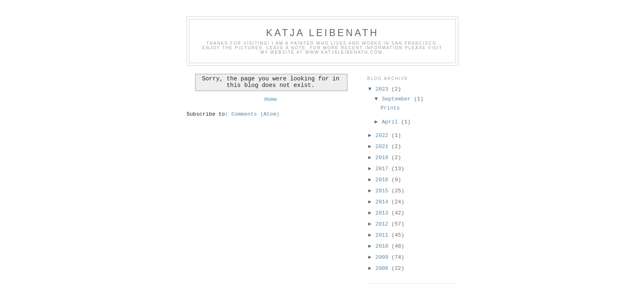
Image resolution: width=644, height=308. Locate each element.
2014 (383, 202)
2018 (383, 158)
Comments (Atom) (255, 114)
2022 (383, 136)
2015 (383, 191)
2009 (383, 257)
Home (270, 99)
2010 (383, 246)
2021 (383, 147)
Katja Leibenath (323, 33)
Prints (390, 108)
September (398, 99)
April (392, 122)
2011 (383, 235)
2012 (383, 224)
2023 (383, 89)
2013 (383, 213)
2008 (383, 268)
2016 (383, 180)
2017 (383, 169)
